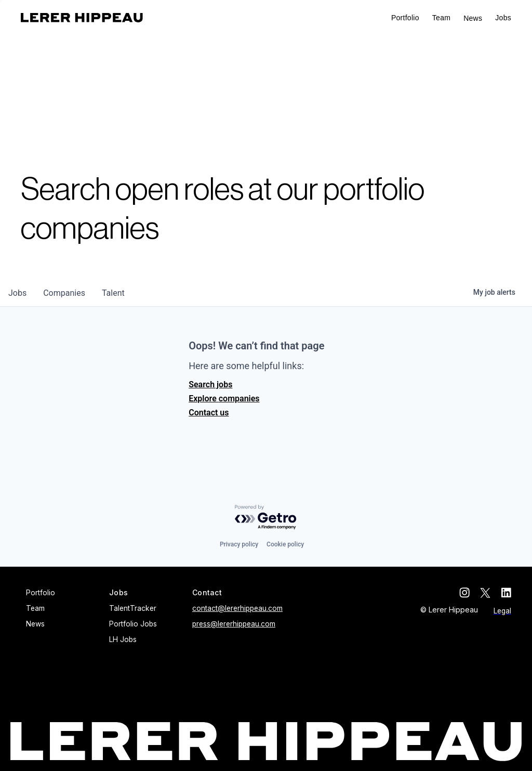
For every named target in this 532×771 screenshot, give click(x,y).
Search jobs (210, 384)
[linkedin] (506, 593)
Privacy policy (239, 544)
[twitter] (485, 593)
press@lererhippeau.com (234, 624)
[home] (82, 18)
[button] (503, 18)
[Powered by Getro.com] (266, 518)
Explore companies (224, 398)
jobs (17, 293)
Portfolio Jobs (133, 624)
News (473, 18)
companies (64, 293)
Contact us (209, 413)
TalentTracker (133, 608)
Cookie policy (285, 544)
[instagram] (464, 593)
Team (441, 18)
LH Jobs (123, 639)
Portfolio (405, 18)
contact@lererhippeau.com (237, 608)
